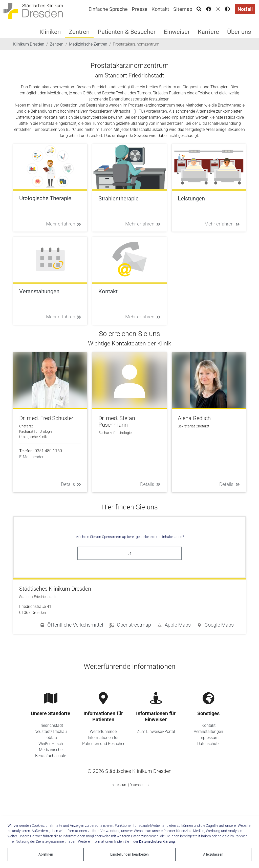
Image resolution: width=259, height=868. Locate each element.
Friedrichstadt (51, 725)
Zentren (79, 32)
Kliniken (50, 32)
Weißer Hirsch (51, 744)
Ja (129, 553)
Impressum (209, 738)
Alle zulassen (213, 854)
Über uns (239, 32)
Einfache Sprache (108, 9)
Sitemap (183, 9)
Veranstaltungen (208, 731)
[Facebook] (209, 9)
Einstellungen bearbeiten (129, 854)
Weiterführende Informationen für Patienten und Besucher (103, 738)
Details (71, 484)
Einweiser (177, 32)
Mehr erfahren (64, 224)
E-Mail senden (32, 457)
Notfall (245, 9)
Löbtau (51, 738)
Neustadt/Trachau (51, 731)
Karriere (208, 32)
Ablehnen (46, 854)
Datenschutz (208, 744)
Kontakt (160, 9)
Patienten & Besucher (127, 32)
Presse (140, 9)
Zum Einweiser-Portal (156, 731)
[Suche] (199, 9)
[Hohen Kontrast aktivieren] (227, 9)
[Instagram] (218, 9)
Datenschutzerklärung (157, 841)
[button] (215, 626)
